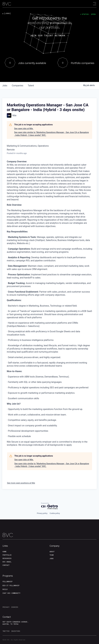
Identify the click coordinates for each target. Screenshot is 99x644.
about (52, 552)
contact (6, 565)
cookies (15, 607)
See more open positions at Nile (21, 483)
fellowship (8, 582)
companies (17, 86)
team (52, 555)
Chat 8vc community (11, 593)
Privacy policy (42, 513)
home (5, 552)
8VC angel (7, 562)
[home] (7, 4)
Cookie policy (55, 513)
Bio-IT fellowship (11, 586)
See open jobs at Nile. (24, 129)
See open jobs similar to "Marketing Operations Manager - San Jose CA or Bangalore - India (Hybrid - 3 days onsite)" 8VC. (51, 134)
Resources (7, 558)
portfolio (7, 555)
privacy (6, 607)
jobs (5, 86)
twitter (6, 631)
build (5, 589)
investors (16, 631)
